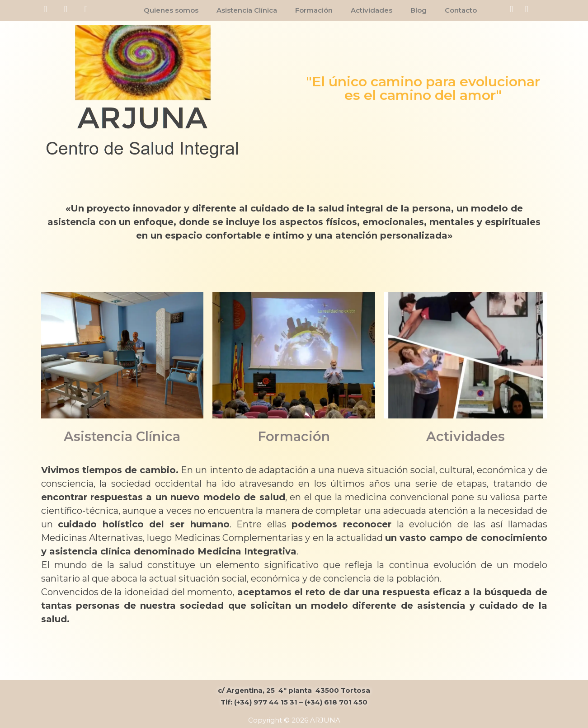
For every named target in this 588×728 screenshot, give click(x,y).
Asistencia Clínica (247, 10)
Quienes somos (171, 10)
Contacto (461, 10)
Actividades (372, 10)
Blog (419, 10)
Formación (314, 10)
